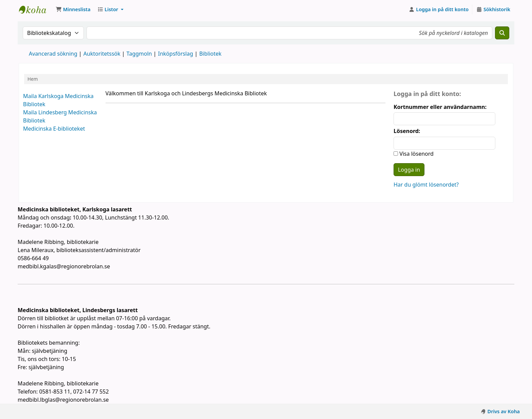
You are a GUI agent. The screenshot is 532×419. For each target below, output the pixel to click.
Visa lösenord (416, 154)
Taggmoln (139, 54)
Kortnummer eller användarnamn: (440, 107)
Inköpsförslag (176, 54)
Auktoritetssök (102, 54)
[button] (73, 9)
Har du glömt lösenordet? (426, 185)
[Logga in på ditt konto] (439, 9)
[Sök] (502, 33)
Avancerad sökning (53, 54)
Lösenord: (407, 131)
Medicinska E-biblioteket (54, 129)
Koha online (36, 9)
